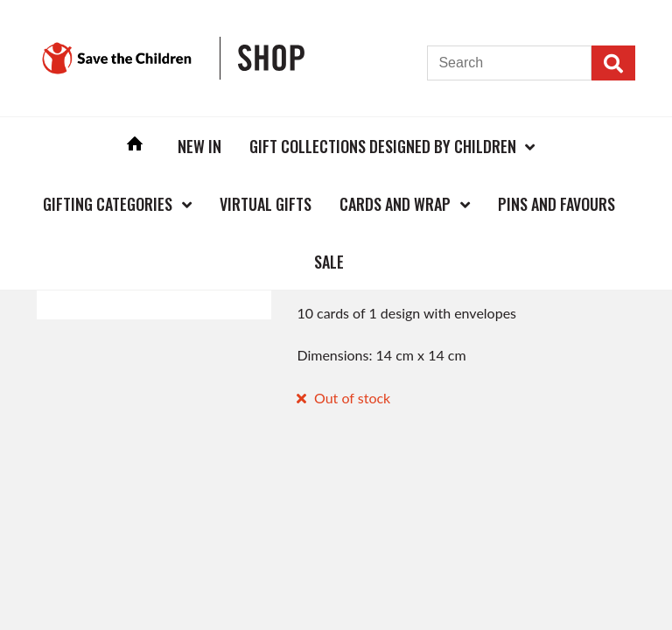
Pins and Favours (556, 204)
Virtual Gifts (266, 204)
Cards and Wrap (395, 204)
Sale (329, 262)
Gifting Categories (108, 204)
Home (135, 146)
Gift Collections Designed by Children (383, 146)
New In (199, 146)
